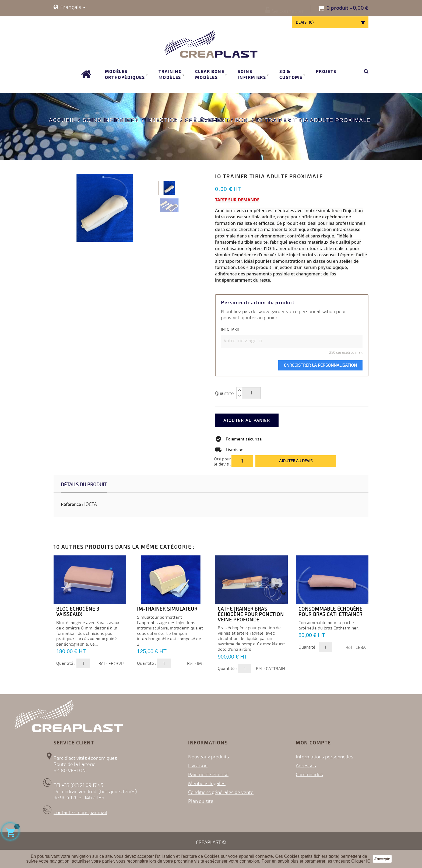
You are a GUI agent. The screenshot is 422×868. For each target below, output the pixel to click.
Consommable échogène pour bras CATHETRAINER (330, 612)
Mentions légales (207, 783)
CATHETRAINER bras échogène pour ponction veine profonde (251, 614)
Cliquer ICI (361, 861)
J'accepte (382, 859)
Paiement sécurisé (208, 775)
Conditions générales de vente (221, 792)
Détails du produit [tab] (84, 485)
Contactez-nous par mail (80, 813)
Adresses (306, 766)
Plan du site (201, 801)
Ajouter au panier (253, 421)
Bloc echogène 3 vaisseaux (78, 612)
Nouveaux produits (209, 757)
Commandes (309, 775)
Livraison (198, 766)
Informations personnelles (325, 757)
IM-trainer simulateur (167, 609)
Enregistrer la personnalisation (320, 365)
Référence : (72, 505)
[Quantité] (251, 393)
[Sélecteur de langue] (69, 7)
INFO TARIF (231, 329)
